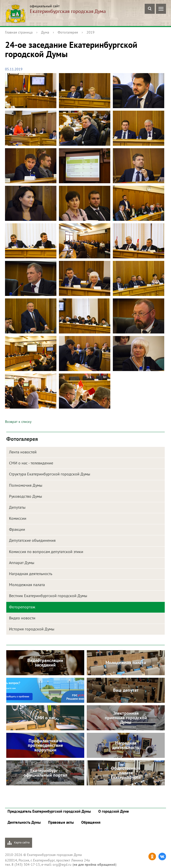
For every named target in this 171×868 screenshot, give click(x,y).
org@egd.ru (62, 864)
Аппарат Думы (22, 563)
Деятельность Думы (24, 822)
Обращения (91, 822)
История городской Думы (32, 629)
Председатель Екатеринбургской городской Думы (49, 811)
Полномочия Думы (26, 485)
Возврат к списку (18, 422)
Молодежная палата (27, 585)
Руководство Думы (26, 496)
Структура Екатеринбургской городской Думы (50, 474)
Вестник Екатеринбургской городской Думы (48, 596)
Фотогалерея (68, 32)
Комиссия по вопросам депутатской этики (46, 552)
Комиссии (18, 518)
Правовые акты (61, 822)
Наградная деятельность (31, 574)
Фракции (17, 529)
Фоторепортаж (22, 607)
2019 (91, 32)
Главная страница (19, 32)
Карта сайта (19, 843)
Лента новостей (23, 452)
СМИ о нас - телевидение (31, 463)
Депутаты (17, 507)
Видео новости (22, 618)
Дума (45, 32)
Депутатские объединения (32, 540)
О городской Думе (114, 811)
